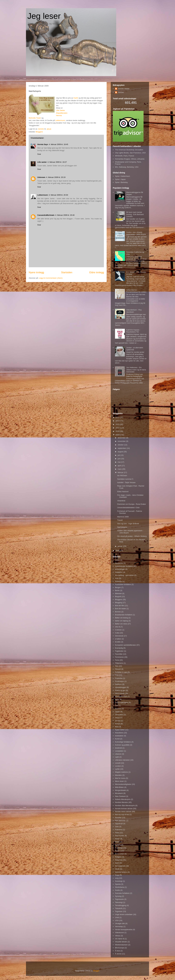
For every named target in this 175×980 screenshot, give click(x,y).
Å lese (117, 951)
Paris (117, 833)
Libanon (118, 754)
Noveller (118, 818)
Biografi (118, 596)
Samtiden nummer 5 (125, 479)
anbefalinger (120, 569)
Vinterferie (121, 501)
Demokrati (119, 636)
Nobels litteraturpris (123, 799)
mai (119, 462)
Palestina (119, 830)
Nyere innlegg (36, 272)
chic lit (117, 627)
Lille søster (42, 162)
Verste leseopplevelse (124, 929)
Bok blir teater (120, 609)
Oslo (117, 827)
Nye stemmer (120, 821)
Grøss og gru (120, 690)
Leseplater (119, 751)
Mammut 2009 (123, 517)
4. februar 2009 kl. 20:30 (58, 195)
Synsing (118, 896)
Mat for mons (120, 778)
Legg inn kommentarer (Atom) (51, 278)
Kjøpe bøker (120, 730)
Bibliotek (118, 593)
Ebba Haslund (123, 492)
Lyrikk (117, 769)
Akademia (119, 563)
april (120, 466)
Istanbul (118, 709)
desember (122, 438)
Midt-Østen (119, 787)
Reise (117, 851)
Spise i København (122, 176)
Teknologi (119, 902)
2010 (118, 431)
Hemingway (120, 693)
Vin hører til (119, 939)
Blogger (96, 971)
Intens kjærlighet (121, 702)
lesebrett (118, 748)
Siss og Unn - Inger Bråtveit (128, 524)
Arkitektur (119, 572)
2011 (118, 428)
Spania (118, 884)
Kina (117, 727)
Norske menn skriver (123, 812)
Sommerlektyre (121, 872)
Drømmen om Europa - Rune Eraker (132, 504)
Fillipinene (119, 663)
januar (120, 546)
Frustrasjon (119, 681)
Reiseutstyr (119, 854)
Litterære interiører (122, 760)
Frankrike (119, 678)
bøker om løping (121, 621)
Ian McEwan (122, 475)
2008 (118, 551)
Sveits (117, 890)
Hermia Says (43, 144)
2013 (118, 421)
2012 (118, 424)
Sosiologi (119, 881)
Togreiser (119, 911)
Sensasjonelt (120, 866)
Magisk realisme (121, 772)
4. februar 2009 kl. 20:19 (56, 177)
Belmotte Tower (35, 118)
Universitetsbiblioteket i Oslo (128, 508)
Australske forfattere (123, 584)
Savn (117, 863)
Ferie (117, 660)
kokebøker (119, 736)
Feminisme (119, 657)
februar (121, 472)
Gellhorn (118, 684)
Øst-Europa (119, 948)
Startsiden (67, 272)
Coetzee (118, 630)
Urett (117, 917)
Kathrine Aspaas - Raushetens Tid (133, 331)
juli (119, 455)
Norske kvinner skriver (124, 808)
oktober (121, 445)
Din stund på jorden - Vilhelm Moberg (132, 536)
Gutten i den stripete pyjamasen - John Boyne (136, 233)
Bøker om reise (121, 624)
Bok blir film (120, 606)
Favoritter (119, 654)
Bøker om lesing (121, 618)
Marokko (118, 775)
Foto (117, 675)
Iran (116, 705)
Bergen (118, 587)
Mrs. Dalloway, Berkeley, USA (127, 167)
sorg (117, 878)
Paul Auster (120, 836)
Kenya (118, 724)
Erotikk (118, 642)
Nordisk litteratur (121, 802)
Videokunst (119, 933)
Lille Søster (60, 110)
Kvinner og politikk (122, 745)
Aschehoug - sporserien (124, 575)
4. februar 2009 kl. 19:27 (57, 162)
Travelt (120, 520)
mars (120, 469)
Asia (117, 578)
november (122, 441)
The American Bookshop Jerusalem (129, 150)
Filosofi (118, 669)
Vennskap (119, 926)
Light (117, 757)
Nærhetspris (122, 527)
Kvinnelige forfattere (123, 742)
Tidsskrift (119, 908)
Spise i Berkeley (121, 182)
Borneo (118, 612)
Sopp (117, 875)
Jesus (117, 718)
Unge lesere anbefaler (124, 914)
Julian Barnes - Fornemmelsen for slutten (136, 291)
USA (117, 920)
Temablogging (121, 905)
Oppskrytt (119, 824)
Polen (117, 842)
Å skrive (118, 954)
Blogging (118, 603)
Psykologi (119, 848)
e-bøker (118, 639)
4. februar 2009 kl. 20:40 (65, 215)
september (122, 448)
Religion (118, 857)
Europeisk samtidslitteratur (125, 645)
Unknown (41, 177)
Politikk (118, 845)
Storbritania (119, 887)
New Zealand (120, 796)
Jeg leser (44, 16)
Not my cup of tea (122, 815)
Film (117, 666)
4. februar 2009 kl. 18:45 (58, 144)
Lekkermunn (60, 120)
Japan (117, 712)
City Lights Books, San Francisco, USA (130, 153)
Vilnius (118, 936)
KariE (76, 98)
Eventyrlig (119, 648)
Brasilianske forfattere (124, 615)
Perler (117, 839)
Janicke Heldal (124, 89)
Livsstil (118, 763)
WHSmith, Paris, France (124, 156)
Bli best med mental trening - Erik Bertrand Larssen (135, 214)
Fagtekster (119, 651)
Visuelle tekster (121, 942)
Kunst (117, 739)
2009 (118, 435)
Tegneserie (119, 899)
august (121, 452)
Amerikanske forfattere (124, 566)
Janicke (121, 92)
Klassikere (119, 733)
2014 (118, 417)
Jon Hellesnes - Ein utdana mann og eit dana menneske (136, 370)
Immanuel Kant (121, 696)
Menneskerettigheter (123, 784)
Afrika (117, 560)
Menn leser (119, 781)
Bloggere (39, 132)
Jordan (118, 721)
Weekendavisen (121, 945)
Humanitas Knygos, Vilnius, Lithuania (130, 159)
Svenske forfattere (122, 893)
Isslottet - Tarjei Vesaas (126, 482)
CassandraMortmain (46, 215)
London (118, 766)
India (117, 699)
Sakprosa (119, 860)
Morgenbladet (120, 790)
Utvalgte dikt (120, 923)
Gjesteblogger (121, 687)
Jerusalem (119, 715)
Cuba (117, 633)
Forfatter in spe (121, 672)
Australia (118, 581)
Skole (117, 869)
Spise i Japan (120, 179)
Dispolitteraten (62, 113)
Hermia (59, 115)
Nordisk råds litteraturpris (125, 805)
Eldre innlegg (97, 272)
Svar (39, 154)
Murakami (119, 793)
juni (119, 459)
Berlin (117, 590)
